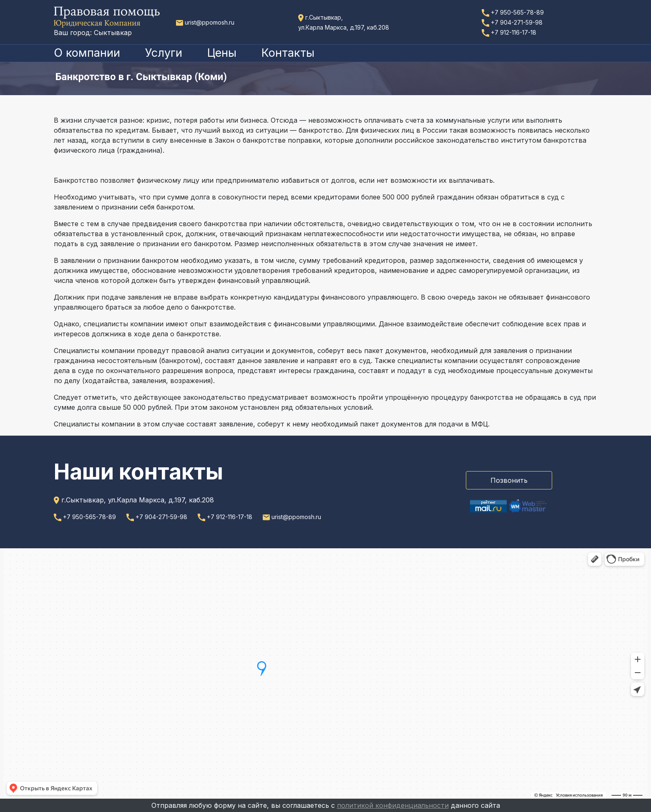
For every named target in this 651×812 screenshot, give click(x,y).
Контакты (288, 53)
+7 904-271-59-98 (512, 22)
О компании (87, 53)
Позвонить (509, 480)
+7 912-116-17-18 (509, 32)
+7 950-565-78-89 (513, 12)
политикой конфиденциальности (393, 805)
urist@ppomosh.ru (205, 22)
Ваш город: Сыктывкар (93, 33)
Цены (222, 53)
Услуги (164, 53)
